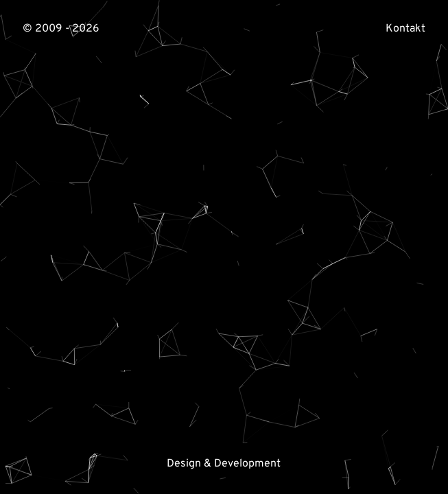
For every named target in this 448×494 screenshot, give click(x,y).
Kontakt (405, 29)
